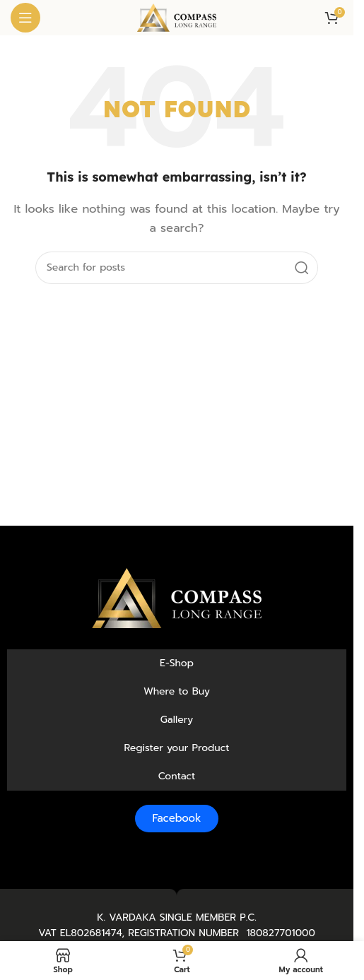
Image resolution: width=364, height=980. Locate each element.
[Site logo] (177, 17)
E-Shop (177, 663)
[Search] (177, 268)
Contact (177, 776)
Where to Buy (177, 691)
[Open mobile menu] (25, 18)
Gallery (177, 720)
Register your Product (176, 748)
